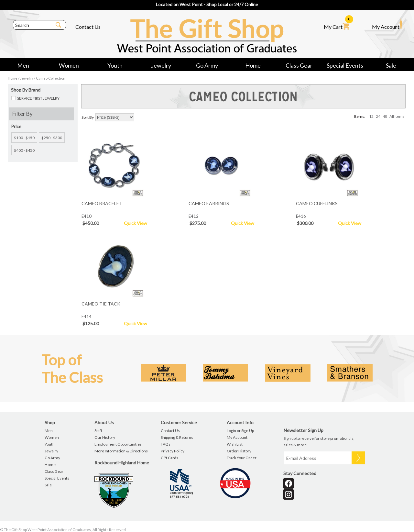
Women (69, 65)
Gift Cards (169, 458)
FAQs (166, 444)
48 (385, 116)
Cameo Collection (51, 78)
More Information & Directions (121, 451)
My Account (387, 24)
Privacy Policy (173, 451)
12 (371, 116)
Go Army (207, 65)
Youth (115, 65)
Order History (239, 451)
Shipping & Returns (177, 437)
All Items (397, 116)
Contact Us (88, 27)
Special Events (345, 65)
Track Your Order (242, 458)
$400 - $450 (24, 150)
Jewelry (161, 65)
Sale (391, 65)
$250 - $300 (52, 138)
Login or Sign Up (240, 431)
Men (23, 65)
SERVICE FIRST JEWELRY (38, 98)
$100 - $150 (24, 138)
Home (253, 65)
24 (378, 116)
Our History (105, 437)
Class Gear (299, 65)
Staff (98, 431)
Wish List (235, 444)
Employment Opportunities (118, 444)
